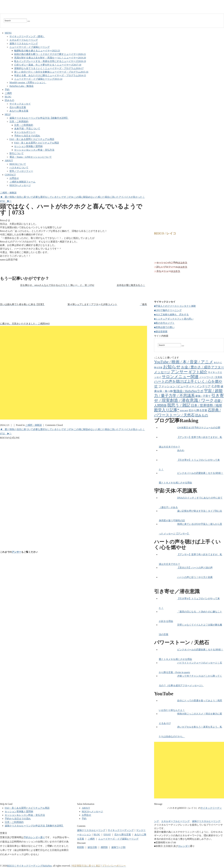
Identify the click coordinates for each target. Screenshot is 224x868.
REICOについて (18, 164)
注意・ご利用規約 (19, 121)
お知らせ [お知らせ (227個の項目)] (172, 367)
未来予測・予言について (27, 129)
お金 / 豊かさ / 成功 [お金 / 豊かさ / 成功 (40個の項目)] (196, 367)
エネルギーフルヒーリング (24, 40)
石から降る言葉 (18, 107)
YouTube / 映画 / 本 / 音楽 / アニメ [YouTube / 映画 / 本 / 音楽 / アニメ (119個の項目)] (184, 362)
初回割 (81, 847)
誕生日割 (92, 847)
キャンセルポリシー (25, 132)
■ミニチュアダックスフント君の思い (174, 319)
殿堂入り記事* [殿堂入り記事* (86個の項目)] (167, 410)
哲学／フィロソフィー (21, 171)
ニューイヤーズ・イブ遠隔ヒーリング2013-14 (38, 79)
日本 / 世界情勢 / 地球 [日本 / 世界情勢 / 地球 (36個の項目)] (206, 405)
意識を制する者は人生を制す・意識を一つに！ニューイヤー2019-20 (50, 58)
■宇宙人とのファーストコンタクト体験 (175, 306)
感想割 (104, 847)
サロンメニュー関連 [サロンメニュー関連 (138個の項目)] (180, 377)
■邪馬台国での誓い (164, 327)
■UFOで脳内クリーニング (168, 310)
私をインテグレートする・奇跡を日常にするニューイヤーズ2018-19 (50, 61)
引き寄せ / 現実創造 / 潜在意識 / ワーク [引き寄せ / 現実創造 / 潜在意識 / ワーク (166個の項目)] (189, 398)
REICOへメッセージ (20, 185)
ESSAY (107, 835)
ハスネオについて (19, 168)
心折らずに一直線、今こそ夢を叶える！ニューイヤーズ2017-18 (48, 65)
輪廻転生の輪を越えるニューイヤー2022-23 (37, 51)
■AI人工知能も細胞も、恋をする (171, 315)
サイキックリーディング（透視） (27, 36)
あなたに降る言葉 (19, 111)
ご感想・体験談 (8, 193)
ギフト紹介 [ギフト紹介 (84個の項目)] (198, 372)
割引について (17, 153)
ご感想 (8, 93)
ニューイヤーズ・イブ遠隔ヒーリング (30, 47)
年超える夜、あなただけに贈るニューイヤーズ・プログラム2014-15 (50, 75)
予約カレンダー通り (34, 837)
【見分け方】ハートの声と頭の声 (195, 568)
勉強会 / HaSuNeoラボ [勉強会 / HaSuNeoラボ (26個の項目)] (188, 391)
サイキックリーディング (121, 830)
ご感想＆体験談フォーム (22, 182)
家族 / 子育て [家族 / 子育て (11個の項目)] (203, 396)
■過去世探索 (161, 332)
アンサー (17, 552)
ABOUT (9, 160)
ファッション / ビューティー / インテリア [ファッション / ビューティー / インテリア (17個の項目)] (184, 386)
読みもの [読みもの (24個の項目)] (202, 415)
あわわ (181, 450)
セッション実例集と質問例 (28, 146)
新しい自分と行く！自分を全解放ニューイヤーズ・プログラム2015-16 (51, 72)
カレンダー (184, 846)
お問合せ (14, 178)
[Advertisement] (74, 269)
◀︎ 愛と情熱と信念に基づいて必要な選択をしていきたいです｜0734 (37, 197)
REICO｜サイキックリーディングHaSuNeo (29, 866)
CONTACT (10, 175)
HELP (8, 114)
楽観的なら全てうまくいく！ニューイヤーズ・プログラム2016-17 (49, 68)
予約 (7, 90)
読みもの (9, 100)
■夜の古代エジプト (164, 323)
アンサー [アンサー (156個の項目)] (179, 372)
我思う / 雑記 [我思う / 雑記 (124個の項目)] (179, 405)
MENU (8, 33)
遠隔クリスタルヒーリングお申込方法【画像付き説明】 (39, 118)
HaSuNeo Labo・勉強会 (21, 86)
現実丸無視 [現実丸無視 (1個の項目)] (184, 411)
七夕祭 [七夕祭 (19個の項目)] (216, 386)
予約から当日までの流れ (27, 136)
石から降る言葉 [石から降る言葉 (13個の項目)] (198, 410)
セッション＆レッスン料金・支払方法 (34, 150)
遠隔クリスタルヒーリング (24, 44)
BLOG (8, 97)
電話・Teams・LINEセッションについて (31, 157)
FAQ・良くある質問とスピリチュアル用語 (32, 139)
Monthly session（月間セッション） (28, 83)
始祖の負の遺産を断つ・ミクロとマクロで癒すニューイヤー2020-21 (50, 54)
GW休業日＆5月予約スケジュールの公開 (199, 428)
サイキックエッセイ (20, 104)
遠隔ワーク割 (118, 847)
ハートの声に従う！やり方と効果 (195, 577)
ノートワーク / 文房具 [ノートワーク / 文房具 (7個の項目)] (211, 377)
